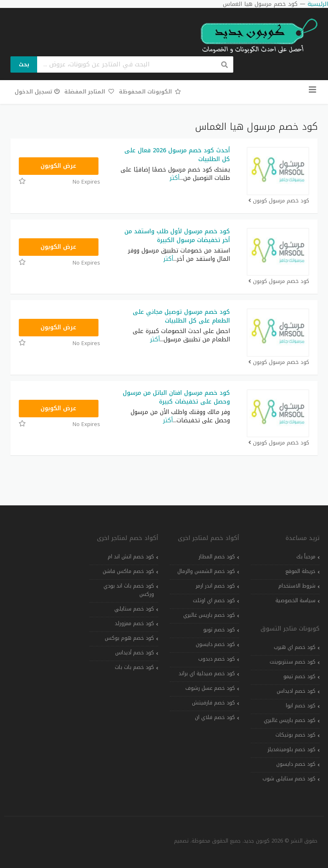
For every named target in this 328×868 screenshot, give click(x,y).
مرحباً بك (306, 557)
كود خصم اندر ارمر (215, 586)
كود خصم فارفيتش (213, 703)
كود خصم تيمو (299, 676)
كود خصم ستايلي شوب (289, 779)
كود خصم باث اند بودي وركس (129, 590)
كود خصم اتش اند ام (131, 557)
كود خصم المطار (217, 557)
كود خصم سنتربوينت (293, 662)
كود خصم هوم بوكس (129, 638)
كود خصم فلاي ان (215, 717)
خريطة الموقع (300, 571)
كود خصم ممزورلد (134, 623)
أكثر (175, 178)
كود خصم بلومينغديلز (291, 749)
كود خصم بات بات (134, 667)
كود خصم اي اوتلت (214, 601)
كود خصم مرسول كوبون (279, 201)
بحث (24, 64)
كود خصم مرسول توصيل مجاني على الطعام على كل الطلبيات (181, 316)
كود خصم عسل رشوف (210, 688)
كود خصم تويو (219, 630)
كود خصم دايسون (296, 764)
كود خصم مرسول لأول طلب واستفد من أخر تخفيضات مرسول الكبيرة (177, 236)
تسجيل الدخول (37, 92)
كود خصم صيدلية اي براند (207, 674)
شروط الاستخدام (297, 586)
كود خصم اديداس (296, 691)
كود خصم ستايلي (134, 609)
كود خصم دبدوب (217, 659)
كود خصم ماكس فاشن (128, 571)
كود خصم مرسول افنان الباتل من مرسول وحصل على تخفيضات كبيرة (176, 397)
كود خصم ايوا (301, 706)
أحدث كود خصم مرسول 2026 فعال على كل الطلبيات (177, 155)
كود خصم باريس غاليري (290, 720)
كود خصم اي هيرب (295, 647)
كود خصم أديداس (135, 653)
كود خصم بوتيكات (295, 735)
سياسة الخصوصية (295, 601)
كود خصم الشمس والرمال (206, 571)
